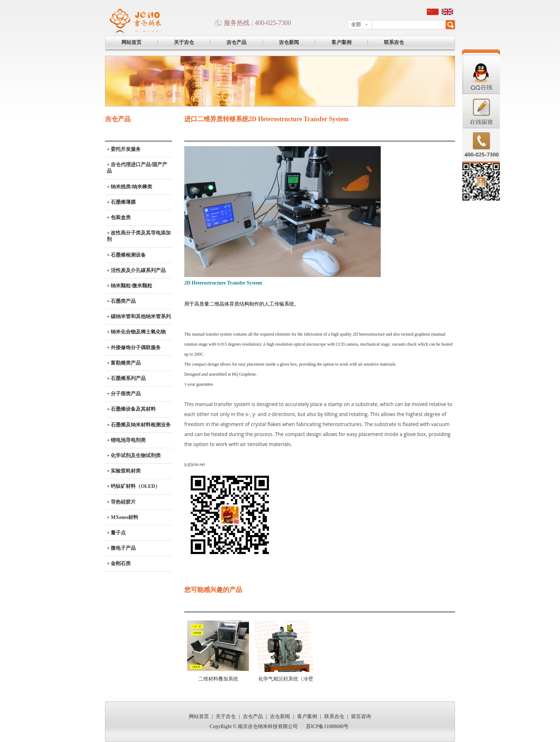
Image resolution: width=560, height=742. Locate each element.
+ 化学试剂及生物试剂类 (134, 456)
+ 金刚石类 (119, 563)
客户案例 (341, 42)
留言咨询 (361, 716)
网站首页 (131, 42)
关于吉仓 (184, 42)
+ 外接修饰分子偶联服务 (134, 348)
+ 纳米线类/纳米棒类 (129, 187)
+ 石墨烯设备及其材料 (131, 409)
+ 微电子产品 (121, 548)
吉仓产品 (236, 42)
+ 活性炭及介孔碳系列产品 (136, 270)
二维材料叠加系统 (218, 679)
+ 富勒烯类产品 (124, 363)
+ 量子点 (116, 533)
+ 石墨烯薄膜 (121, 202)
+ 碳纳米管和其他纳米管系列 (139, 316)
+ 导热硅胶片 (121, 502)
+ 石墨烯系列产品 (126, 378)
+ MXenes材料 (122, 517)
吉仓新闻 (289, 42)
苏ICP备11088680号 (327, 726)
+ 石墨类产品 (121, 301)
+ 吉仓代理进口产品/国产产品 (137, 168)
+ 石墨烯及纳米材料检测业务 (139, 425)
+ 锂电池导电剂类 (126, 440)
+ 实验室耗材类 (124, 471)
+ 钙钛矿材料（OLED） (133, 486)
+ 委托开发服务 (124, 149)
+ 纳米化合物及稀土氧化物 (136, 332)
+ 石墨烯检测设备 (126, 255)
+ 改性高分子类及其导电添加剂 (139, 236)
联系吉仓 (394, 42)
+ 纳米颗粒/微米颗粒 (129, 286)
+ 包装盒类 (119, 217)
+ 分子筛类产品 (124, 394)
